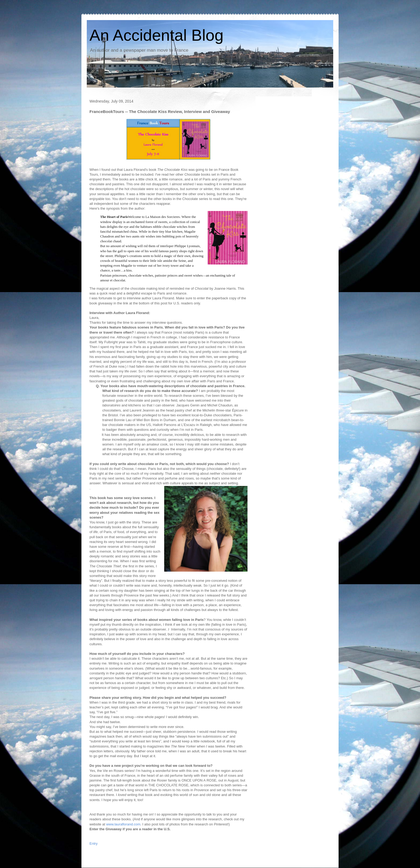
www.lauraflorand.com (123, 824)
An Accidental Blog (156, 35)
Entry (93, 844)
